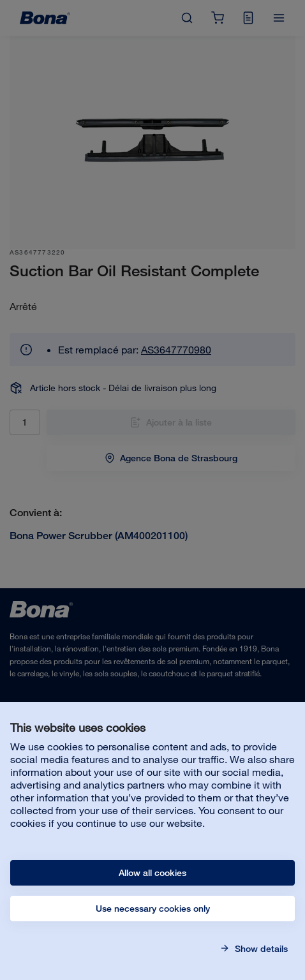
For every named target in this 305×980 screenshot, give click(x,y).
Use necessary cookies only (153, 909)
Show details (260, 949)
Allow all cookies (152, 873)
